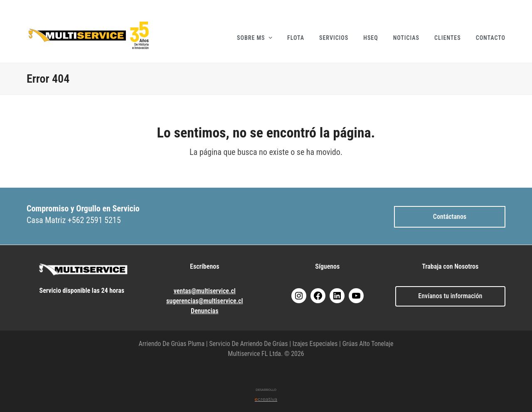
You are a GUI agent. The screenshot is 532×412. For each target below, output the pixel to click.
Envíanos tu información (450, 296)
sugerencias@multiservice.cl (204, 301)
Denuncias (204, 311)
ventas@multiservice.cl (205, 291)
